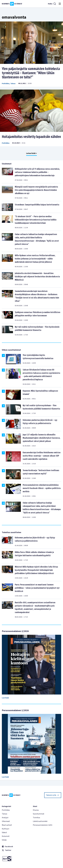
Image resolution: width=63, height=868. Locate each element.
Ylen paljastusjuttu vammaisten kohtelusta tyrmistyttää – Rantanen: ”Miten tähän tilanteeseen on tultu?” (31, 73)
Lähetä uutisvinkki (40, 821)
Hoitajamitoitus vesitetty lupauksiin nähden (31, 137)
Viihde (4, 840)
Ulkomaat (6, 821)
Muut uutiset (7, 825)
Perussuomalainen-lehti (43, 825)
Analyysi (5, 818)
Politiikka (6, 84)
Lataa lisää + (31, 153)
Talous (13, 84)
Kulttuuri (6, 829)
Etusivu (36, 810)
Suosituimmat (39, 814)
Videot (4, 833)
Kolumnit (6, 836)
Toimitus (36, 818)
